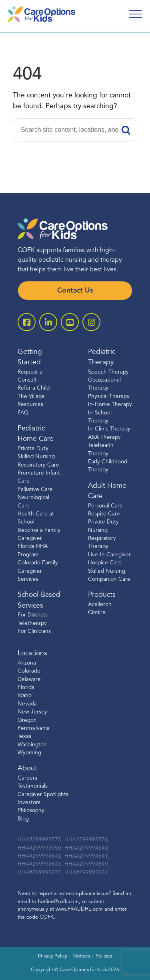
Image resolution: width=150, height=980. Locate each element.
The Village (31, 397)
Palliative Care (35, 490)
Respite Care (104, 514)
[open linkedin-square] (48, 322)
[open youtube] (70, 322)
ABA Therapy (104, 437)
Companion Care (109, 579)
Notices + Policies (93, 956)
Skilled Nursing (107, 571)
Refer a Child (34, 388)
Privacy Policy (53, 956)
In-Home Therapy (110, 405)
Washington (32, 745)
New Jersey (32, 712)
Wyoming (29, 753)
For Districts (33, 615)
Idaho (25, 696)
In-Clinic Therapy (109, 429)
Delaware (29, 680)
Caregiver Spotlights (43, 795)
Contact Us (75, 291)
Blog (23, 819)
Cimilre (97, 613)
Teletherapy (32, 623)
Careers (27, 778)
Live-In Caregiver (109, 555)
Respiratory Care (38, 465)
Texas (24, 737)
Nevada (27, 704)
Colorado (29, 671)
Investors (29, 803)
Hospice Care (105, 563)
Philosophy (31, 811)
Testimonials (33, 786)
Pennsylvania (34, 728)
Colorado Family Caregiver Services (38, 571)
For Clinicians (34, 631)
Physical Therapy (109, 397)
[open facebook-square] (27, 322)
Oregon (27, 720)
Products (102, 595)
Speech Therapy (108, 372)
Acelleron (100, 605)
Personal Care (105, 506)
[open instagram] (91, 322)
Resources (30, 405)
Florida (26, 688)
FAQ (23, 413)
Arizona (27, 663)
